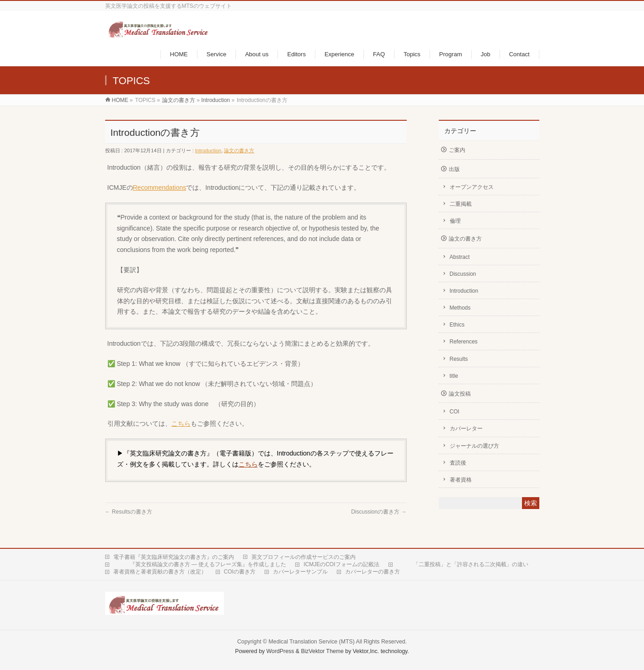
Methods (460, 308)
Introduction (216, 100)
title (454, 376)
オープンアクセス (472, 187)
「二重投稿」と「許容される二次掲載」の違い (463, 564)
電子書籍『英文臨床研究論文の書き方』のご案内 (174, 557)
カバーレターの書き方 (373, 572)
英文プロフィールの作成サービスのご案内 (303, 557)
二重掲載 (461, 204)
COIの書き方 (240, 572)
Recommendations (160, 188)
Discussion (463, 274)
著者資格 (461, 480)
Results (459, 359)
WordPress (280, 651)
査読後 (458, 463)
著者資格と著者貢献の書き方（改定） (160, 572)
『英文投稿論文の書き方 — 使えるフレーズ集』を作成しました (200, 564)
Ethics (457, 325)
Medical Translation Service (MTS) (312, 642)
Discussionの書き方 (379, 512)
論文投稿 (460, 394)
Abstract (460, 257)
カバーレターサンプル (300, 572)
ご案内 (457, 150)
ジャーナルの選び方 (474, 446)
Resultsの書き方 (129, 512)
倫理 (455, 221)
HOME (120, 100)
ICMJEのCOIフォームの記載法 (341, 564)
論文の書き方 (179, 100)
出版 (454, 169)
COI (455, 412)
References (464, 342)
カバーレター (466, 429)
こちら (181, 423)
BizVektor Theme (322, 651)
